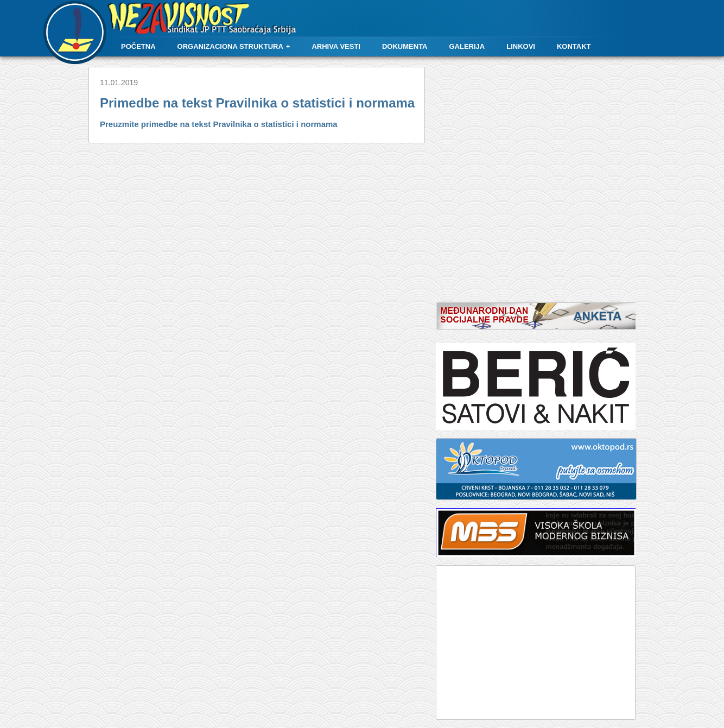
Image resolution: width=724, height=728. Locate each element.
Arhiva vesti (336, 46)
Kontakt (574, 46)
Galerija (467, 46)
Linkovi (521, 46)
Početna (138, 46)
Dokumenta (405, 46)
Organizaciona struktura (230, 46)
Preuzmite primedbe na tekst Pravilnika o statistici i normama (219, 124)
